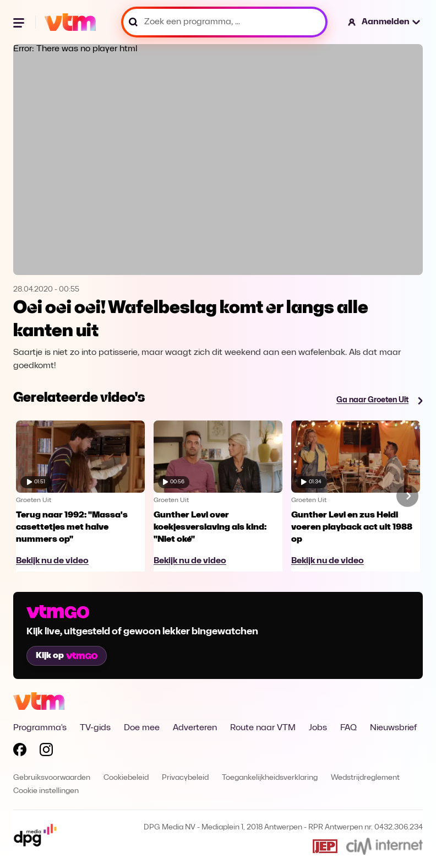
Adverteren (195, 728)
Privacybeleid (185, 778)
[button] (385, 22)
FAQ (348, 728)
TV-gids (95, 728)
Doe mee (142, 728)
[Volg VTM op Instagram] (46, 752)
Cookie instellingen (46, 791)
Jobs (318, 728)
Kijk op (67, 656)
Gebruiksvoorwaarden (52, 778)
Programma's (40, 728)
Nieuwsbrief (393, 728)
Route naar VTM (263, 728)
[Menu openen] (20, 22)
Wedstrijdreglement (365, 778)
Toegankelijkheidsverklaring (270, 778)
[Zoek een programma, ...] (224, 22)
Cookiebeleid (126, 778)
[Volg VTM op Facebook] (20, 752)
